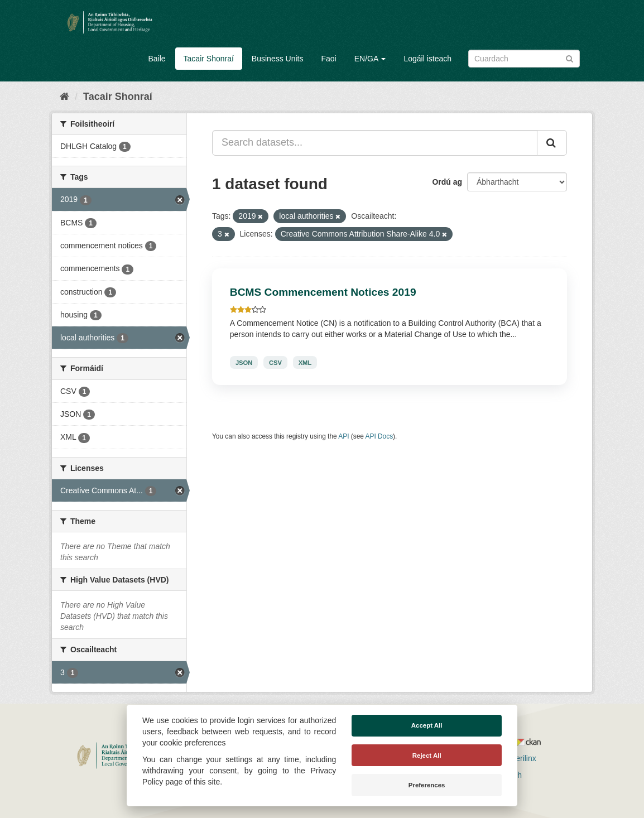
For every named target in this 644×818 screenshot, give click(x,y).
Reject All (427, 756)
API (343, 436)
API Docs (379, 436)
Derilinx (518, 758)
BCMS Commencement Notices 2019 (323, 292)
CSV (275, 362)
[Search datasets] (524, 59)
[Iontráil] (569, 58)
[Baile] (64, 97)
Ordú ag (447, 182)
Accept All (427, 725)
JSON (244, 362)
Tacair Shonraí (209, 59)
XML (305, 362)
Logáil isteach (427, 59)
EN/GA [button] (370, 59)
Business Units (278, 59)
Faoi (328, 59)
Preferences (427, 785)
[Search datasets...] (375, 143)
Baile (157, 59)
